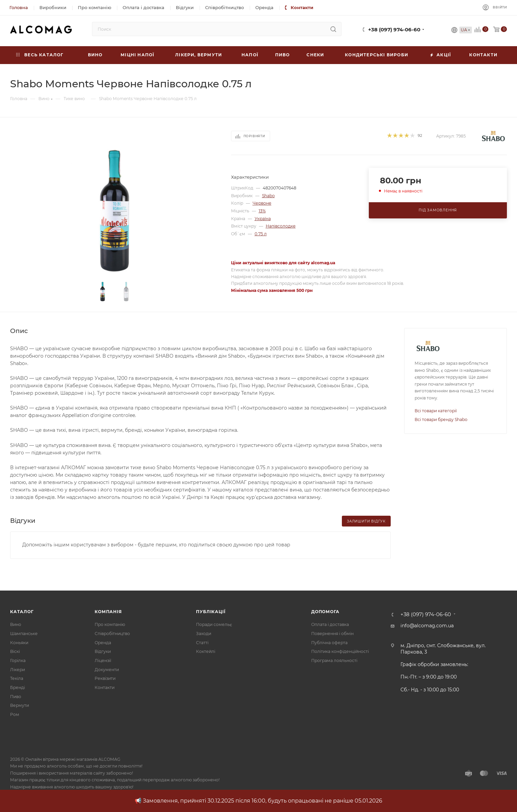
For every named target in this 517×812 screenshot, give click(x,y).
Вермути (20, 705)
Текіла (17, 678)
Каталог (22, 612)
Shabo (268, 196)
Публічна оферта (329, 643)
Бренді (18, 687)
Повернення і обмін (332, 634)
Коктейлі (206, 651)
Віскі (15, 651)
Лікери (18, 670)
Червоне (262, 203)
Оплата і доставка (330, 624)
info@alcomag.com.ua (427, 626)
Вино (16, 624)
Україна (263, 219)
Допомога (325, 612)
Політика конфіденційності (340, 651)
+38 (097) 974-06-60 (394, 30)
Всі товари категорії (436, 411)
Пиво (16, 697)
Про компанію (110, 624)
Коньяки (19, 643)
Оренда (103, 643)
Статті (202, 643)
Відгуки (103, 651)
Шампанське (24, 634)
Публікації (211, 612)
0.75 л (261, 234)
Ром (15, 714)
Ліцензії (103, 660)
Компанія (108, 612)
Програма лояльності (334, 660)
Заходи (204, 634)
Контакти (105, 687)
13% (262, 211)
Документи (107, 670)
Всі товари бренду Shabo (441, 419)
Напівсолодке (281, 226)
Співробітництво (112, 634)
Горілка (18, 660)
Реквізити (105, 678)
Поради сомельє (214, 624)
